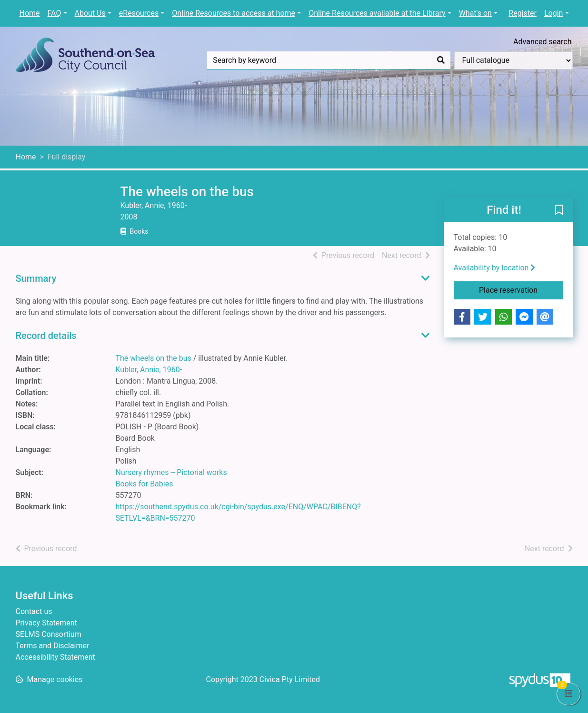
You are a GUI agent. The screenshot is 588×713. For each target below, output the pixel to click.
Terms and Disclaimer (53, 646)
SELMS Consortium (49, 634)
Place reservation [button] (521, 289)
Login (553, 13)
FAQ (55, 13)
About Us (90, 13)
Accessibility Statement (55, 657)
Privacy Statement (46, 623)
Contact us (34, 611)
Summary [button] (36, 278)
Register (523, 13)
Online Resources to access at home (234, 13)
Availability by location (495, 268)
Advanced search (542, 42)
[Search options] (513, 60)
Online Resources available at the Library (377, 13)
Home (30, 13)
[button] (559, 210)
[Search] (441, 60)
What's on (475, 13)
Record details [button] (46, 336)
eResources (139, 13)
